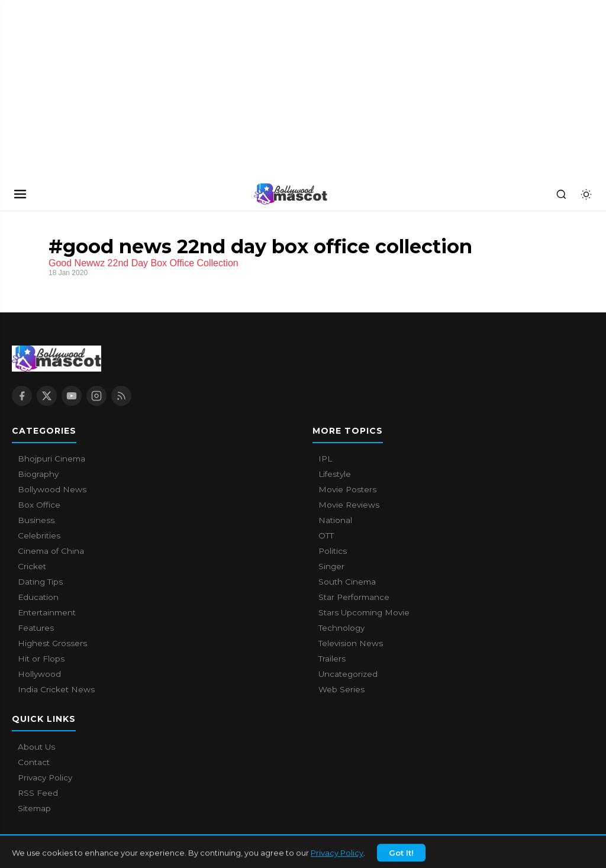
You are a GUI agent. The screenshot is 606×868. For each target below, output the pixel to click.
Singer (331, 566)
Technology (341, 628)
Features (36, 628)
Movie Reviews (349, 505)
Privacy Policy (45, 777)
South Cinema (347, 582)
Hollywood (39, 674)
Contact (34, 762)
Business (36, 520)
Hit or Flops (41, 659)
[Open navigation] (20, 194)
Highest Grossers (52, 643)
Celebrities (39, 535)
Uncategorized (348, 674)
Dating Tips (40, 582)
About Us (36, 747)
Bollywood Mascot (77, 853)
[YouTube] (72, 396)
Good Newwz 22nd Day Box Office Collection (144, 263)
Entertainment (47, 612)
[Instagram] (96, 396)
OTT (326, 535)
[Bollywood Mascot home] (291, 194)
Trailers (332, 659)
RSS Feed (38, 793)
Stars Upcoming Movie (364, 612)
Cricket (32, 566)
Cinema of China (51, 551)
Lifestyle (335, 474)
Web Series (341, 689)
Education (38, 597)
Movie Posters (347, 489)
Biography (38, 474)
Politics (333, 551)
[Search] (561, 194)
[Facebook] (22, 396)
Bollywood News (52, 489)
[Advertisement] (89, 89)
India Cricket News (56, 689)
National (335, 520)
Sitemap (34, 808)
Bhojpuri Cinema (51, 459)
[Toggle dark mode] (586, 194)
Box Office (39, 505)
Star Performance (354, 597)
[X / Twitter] (47, 396)
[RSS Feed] (121, 396)
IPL (325, 459)
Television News (351, 643)
